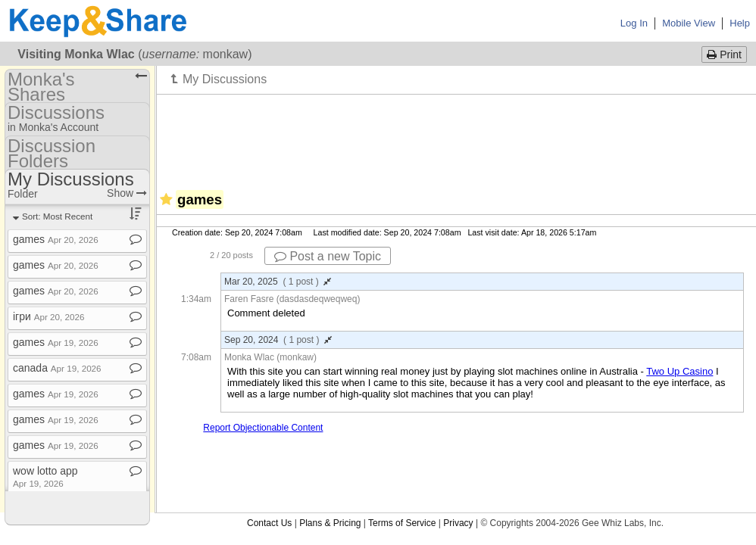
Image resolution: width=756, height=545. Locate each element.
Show (127, 193)
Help (740, 23)
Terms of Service (402, 523)
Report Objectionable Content (263, 428)
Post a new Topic (328, 256)
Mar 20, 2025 (278, 282)
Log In (634, 23)
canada (57, 368)
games (56, 239)
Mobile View (689, 23)
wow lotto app (45, 476)
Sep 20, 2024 (278, 340)
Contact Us (269, 523)
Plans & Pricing (330, 523)
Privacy (458, 523)
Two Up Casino (679, 371)
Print (724, 54)
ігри (48, 316)
